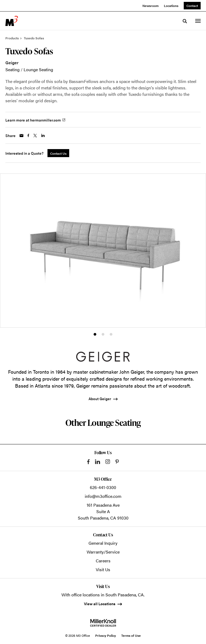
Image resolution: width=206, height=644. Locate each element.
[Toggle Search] (185, 21)
